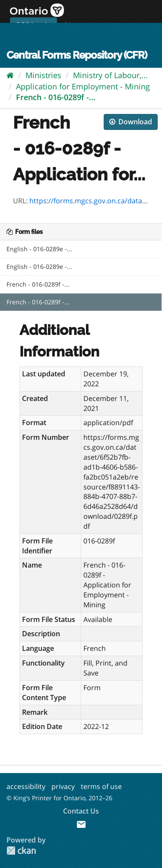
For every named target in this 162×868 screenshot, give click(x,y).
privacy (63, 786)
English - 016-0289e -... (39, 249)
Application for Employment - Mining (83, 86)
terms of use (101, 786)
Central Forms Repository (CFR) (77, 55)
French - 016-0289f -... (56, 97)
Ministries (43, 75)
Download (131, 122)
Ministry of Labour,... (110, 75)
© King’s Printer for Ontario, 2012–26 (59, 798)
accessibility (26, 786)
